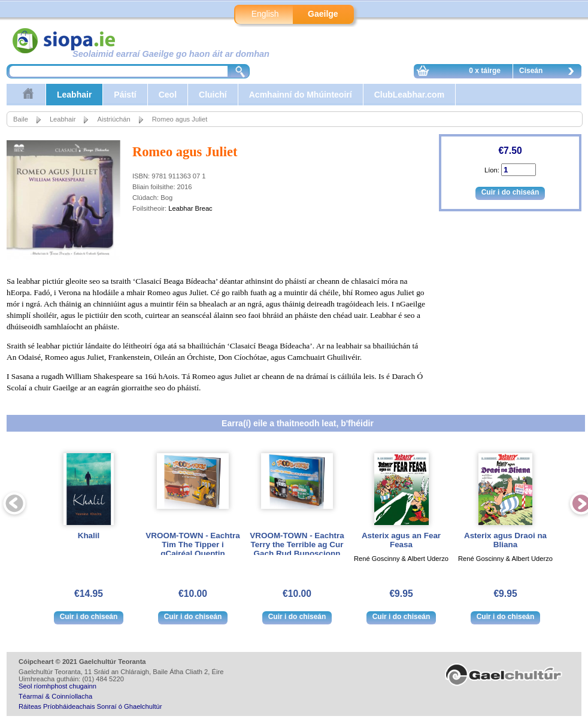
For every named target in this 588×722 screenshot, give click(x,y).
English (265, 14)
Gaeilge (323, 14)
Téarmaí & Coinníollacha (55, 696)
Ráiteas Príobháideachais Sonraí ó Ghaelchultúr (90, 706)
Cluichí (213, 95)
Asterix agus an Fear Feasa (401, 540)
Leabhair (74, 95)
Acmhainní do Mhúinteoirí (301, 95)
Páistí (125, 95)
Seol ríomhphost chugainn (57, 686)
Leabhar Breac (190, 208)
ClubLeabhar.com (409, 95)
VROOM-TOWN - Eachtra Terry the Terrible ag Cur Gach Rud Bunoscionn (297, 544)
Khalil (89, 536)
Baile (21, 119)
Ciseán (550, 72)
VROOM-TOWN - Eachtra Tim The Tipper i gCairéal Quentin (193, 544)
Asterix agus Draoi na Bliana (505, 540)
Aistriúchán (113, 119)
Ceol (168, 95)
